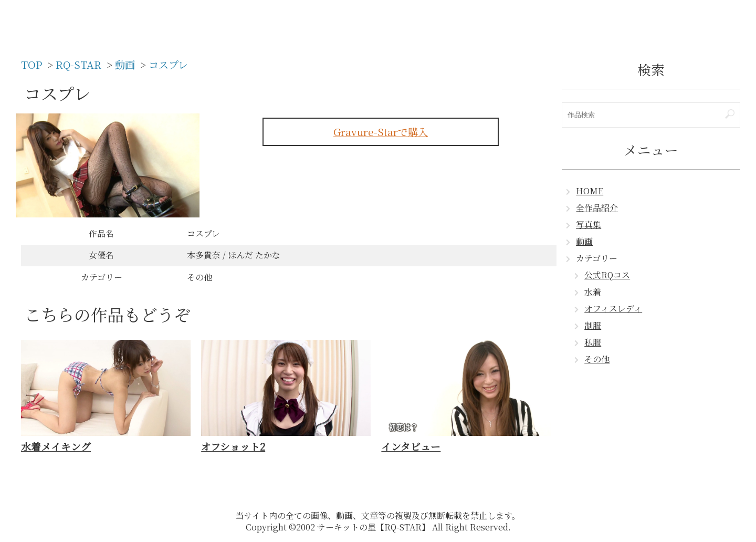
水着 (593, 292)
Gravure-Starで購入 (381, 132)
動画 (584, 241)
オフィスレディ (613, 309)
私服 (593, 342)
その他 (597, 359)
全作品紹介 (597, 208)
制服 (593, 325)
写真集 (589, 225)
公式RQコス (607, 275)
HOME (590, 191)
